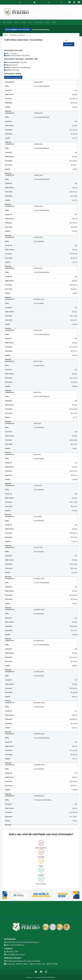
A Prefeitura (9, 22)
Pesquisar (69, 44)
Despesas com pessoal (17, 35)
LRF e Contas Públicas (38, 22)
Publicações (47, 22)
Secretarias (24, 22)
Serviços (30, 22)
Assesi (33, 977)
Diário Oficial (54, 22)
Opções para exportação (13, 77)
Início (6, 35)
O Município (17, 22)
